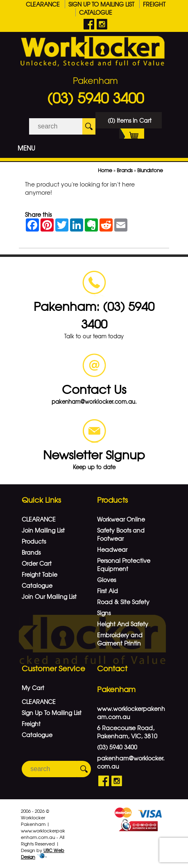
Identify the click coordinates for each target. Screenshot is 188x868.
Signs (104, 613)
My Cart (33, 688)
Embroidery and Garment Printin (120, 639)
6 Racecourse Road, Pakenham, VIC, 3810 (127, 732)
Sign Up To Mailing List (101, 4)
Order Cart (37, 563)
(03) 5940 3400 (95, 97)
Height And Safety (123, 624)
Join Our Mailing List (49, 596)
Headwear (112, 549)
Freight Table (40, 574)
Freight (154, 4)
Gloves (106, 580)
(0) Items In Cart (130, 122)
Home (105, 170)
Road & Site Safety (123, 602)
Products (34, 541)
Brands (125, 170)
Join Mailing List (43, 530)
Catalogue (96, 12)
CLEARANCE (43, 4)
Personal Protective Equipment (124, 564)
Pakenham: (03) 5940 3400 (94, 315)
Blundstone (150, 170)
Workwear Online (121, 519)
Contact (112, 668)
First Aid (108, 591)
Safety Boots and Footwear (121, 534)
